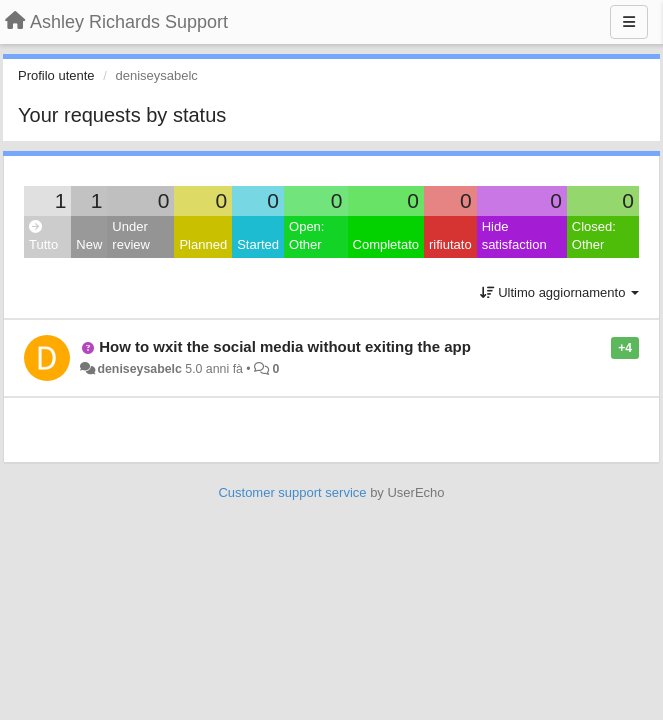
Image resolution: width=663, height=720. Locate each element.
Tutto (43, 236)
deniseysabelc (139, 369)
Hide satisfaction (514, 236)
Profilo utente (56, 75)
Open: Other (306, 236)
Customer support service (292, 492)
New (89, 244)
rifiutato (450, 244)
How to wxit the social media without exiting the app (285, 346)
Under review (131, 236)
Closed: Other (594, 236)
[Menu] (629, 22)
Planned (203, 244)
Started (258, 244)
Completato (386, 244)
